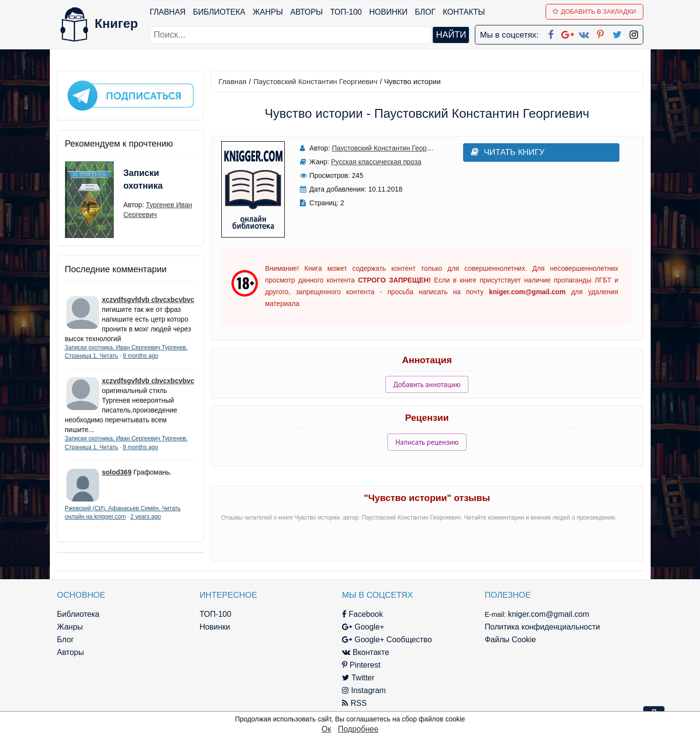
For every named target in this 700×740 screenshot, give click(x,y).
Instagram (364, 690)
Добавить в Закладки (594, 11)
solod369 (117, 472)
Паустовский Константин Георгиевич (316, 81)
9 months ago (140, 356)
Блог (425, 12)
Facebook (362, 614)
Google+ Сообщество (387, 640)
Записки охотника (143, 179)
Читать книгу (508, 152)
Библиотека (219, 12)
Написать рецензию (427, 442)
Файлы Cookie (510, 640)
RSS (354, 703)
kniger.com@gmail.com (549, 614)
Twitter (358, 678)
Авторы (307, 12)
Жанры (268, 12)
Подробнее (358, 729)
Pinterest (361, 665)
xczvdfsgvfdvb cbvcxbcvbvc (148, 300)
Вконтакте (365, 652)
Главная (168, 12)
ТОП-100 (346, 12)
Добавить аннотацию (427, 384)
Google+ (363, 627)
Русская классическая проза (376, 162)
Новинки (389, 12)
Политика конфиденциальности (542, 627)
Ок (326, 729)
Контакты (464, 12)
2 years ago (146, 517)
